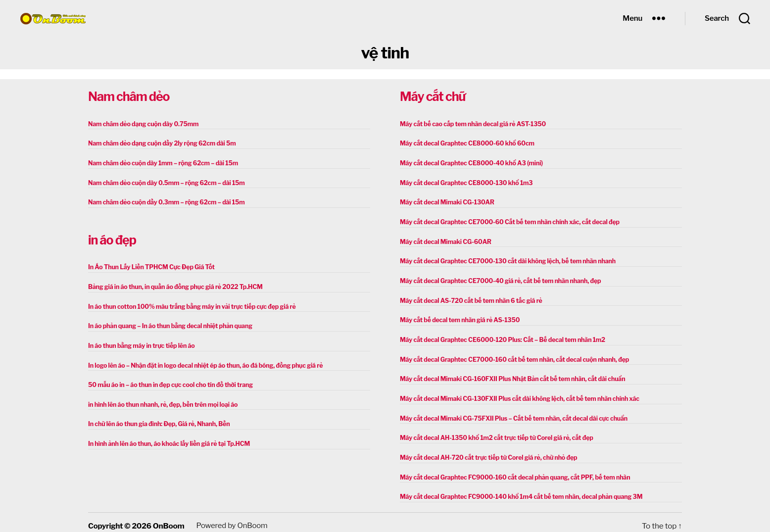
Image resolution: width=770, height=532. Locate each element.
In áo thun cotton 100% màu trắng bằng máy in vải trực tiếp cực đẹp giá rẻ (188, 304)
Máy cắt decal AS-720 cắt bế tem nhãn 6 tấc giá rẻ (468, 298)
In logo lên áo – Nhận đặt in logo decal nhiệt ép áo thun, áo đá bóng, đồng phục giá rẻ (201, 362)
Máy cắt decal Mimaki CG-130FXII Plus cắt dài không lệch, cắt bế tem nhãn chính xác (515, 394)
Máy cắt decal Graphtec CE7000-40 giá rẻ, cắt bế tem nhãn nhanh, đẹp (497, 278)
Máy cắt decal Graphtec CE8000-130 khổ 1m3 (464, 182)
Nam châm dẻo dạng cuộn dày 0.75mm (141, 124)
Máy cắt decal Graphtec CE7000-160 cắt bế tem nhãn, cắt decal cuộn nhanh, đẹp (510, 356)
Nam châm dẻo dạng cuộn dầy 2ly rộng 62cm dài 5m (159, 143)
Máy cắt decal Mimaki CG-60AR (444, 240)
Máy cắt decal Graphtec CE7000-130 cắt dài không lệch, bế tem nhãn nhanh (504, 259)
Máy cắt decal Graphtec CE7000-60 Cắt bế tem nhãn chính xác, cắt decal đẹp (506, 220)
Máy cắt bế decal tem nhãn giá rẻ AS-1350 (457, 317)
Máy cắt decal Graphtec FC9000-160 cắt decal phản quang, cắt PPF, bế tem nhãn (511, 471)
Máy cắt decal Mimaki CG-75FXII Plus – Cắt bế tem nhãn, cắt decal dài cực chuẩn (509, 413)
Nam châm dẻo (129, 97)
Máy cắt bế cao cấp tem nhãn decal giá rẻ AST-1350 (470, 124)
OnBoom (168, 519)
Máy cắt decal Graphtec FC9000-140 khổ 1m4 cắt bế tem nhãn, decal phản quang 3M (517, 491)
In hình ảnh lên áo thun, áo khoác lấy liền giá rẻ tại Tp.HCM (166, 439)
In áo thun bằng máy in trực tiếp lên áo (140, 343)
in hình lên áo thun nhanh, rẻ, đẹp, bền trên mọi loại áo (160, 401)
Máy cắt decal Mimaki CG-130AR (445, 201)
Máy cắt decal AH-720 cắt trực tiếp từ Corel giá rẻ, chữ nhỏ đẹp (485, 452)
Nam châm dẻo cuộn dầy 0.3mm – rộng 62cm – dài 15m (164, 201)
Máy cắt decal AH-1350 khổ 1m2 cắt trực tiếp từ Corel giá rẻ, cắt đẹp (493, 433)
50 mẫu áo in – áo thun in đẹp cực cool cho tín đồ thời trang (168, 381)
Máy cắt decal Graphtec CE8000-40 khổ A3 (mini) (469, 163)
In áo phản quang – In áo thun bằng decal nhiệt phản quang (167, 323)
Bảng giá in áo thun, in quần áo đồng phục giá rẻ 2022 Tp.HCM (172, 285)
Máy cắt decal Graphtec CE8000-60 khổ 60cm (465, 143)
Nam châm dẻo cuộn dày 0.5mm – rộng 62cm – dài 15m (164, 182)
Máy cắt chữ (433, 97)
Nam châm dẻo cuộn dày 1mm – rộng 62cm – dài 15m (160, 163)
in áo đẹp (112, 239)
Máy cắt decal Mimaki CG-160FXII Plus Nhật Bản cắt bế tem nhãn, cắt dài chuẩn (508, 375)
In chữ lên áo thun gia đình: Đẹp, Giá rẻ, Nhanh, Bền (156, 420)
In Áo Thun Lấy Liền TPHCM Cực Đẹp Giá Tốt (149, 266)
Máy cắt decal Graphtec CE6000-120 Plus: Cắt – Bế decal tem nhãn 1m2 (499, 336)
